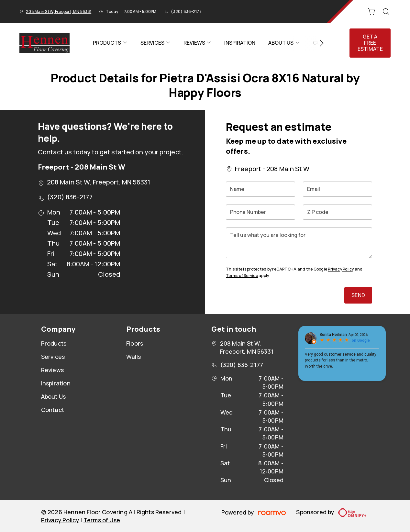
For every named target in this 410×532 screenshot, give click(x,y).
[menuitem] (110, 43)
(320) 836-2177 (186, 11)
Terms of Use (102, 520)
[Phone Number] (260, 212)
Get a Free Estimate (370, 43)
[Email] (338, 189)
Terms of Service (242, 276)
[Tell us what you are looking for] (299, 243)
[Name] (260, 189)
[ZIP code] (338, 212)
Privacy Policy (341, 269)
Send (358, 295)
